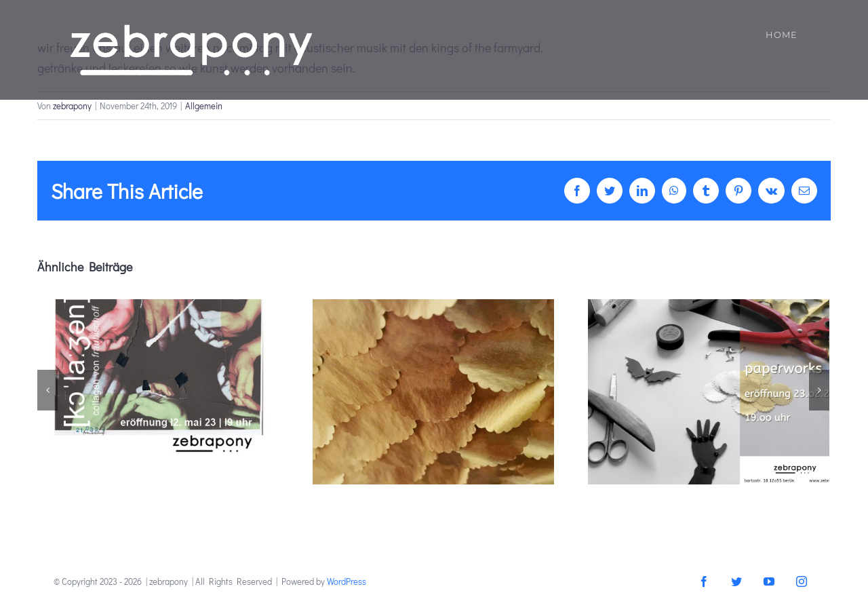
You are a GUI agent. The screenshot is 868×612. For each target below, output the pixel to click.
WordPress (347, 581)
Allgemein (204, 106)
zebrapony (72, 106)
